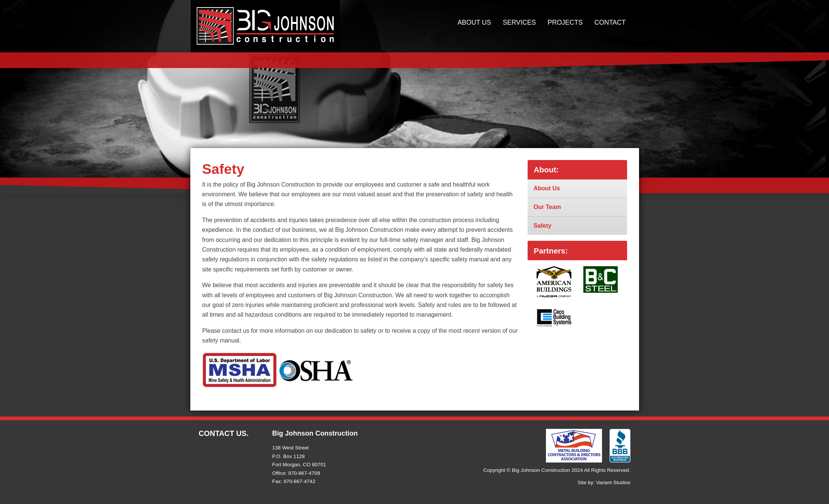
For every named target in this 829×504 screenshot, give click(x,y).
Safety (543, 226)
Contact (610, 22)
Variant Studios (613, 483)
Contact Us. (224, 433)
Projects (565, 22)
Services (520, 22)
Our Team (547, 207)
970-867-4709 (304, 473)
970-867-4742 (299, 481)
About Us (475, 22)
